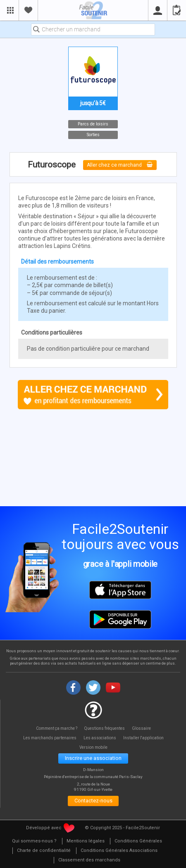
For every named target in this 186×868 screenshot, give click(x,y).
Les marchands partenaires (49, 738)
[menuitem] (34, 842)
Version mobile (93, 747)
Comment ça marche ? (56, 728)
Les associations (100, 738)
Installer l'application (144, 738)
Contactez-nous (93, 801)
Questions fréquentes (105, 728)
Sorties (93, 135)
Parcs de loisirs (93, 124)
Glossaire (142, 728)
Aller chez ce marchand (120, 165)
